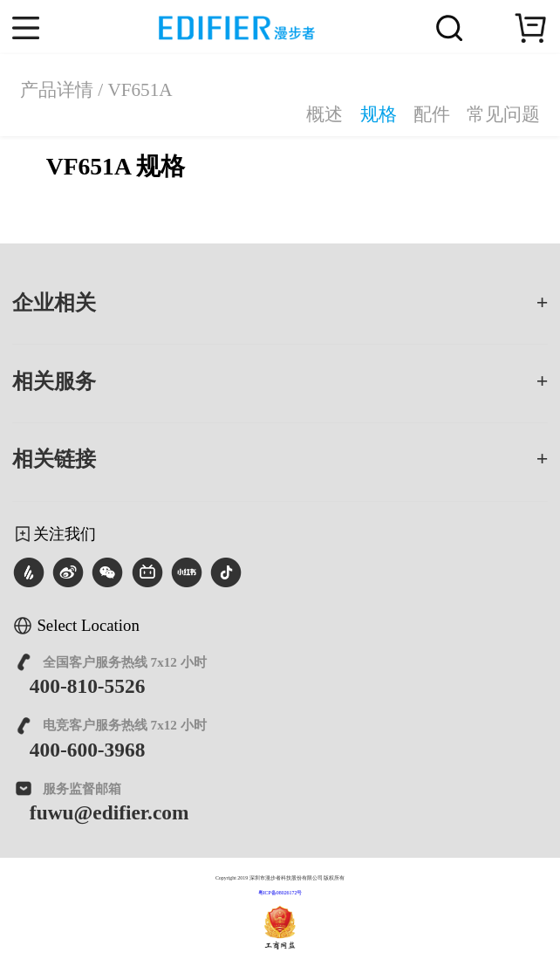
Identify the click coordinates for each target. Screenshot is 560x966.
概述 (324, 115)
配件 (432, 115)
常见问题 (503, 115)
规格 (379, 115)
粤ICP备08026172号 (280, 893)
